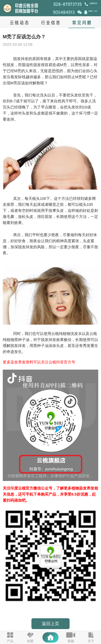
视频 (71, 641)
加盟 (30, 641)
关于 (91, 641)
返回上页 (50, 624)
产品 (10, 641)
